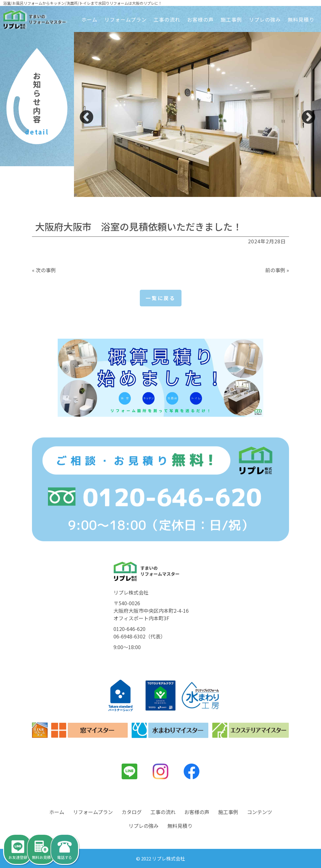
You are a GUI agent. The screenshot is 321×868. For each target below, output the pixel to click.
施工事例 (231, 19)
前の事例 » (277, 270)
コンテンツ (260, 812)
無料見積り (301, 19)
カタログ (132, 812)
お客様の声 (200, 19)
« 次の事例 (44, 270)
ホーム (89, 19)
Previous (87, 118)
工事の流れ (167, 19)
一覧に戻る (161, 298)
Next (308, 118)
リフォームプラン (126, 19)
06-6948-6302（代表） (139, 637)
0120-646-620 (129, 629)
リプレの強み (265, 19)
